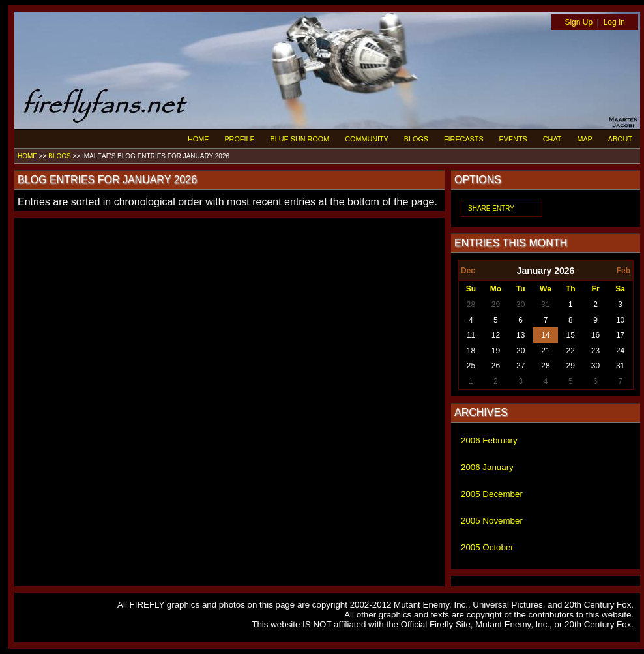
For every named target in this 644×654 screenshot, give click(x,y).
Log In (614, 22)
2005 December (492, 494)
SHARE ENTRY (491, 208)
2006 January (487, 467)
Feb (623, 271)
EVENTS (513, 139)
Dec (468, 271)
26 (496, 366)
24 (620, 351)
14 (545, 335)
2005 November (492, 521)
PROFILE (239, 139)
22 (571, 351)
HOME (198, 139)
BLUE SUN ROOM (300, 139)
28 (471, 305)
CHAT (552, 139)
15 (571, 335)
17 (620, 335)
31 (545, 305)
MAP (584, 139)
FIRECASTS (464, 139)
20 (520, 351)
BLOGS (416, 139)
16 (595, 335)
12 (496, 335)
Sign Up (578, 22)
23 (595, 351)
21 (545, 351)
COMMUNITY (367, 139)
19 (496, 351)
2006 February (489, 440)
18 (471, 351)
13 (520, 335)
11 (471, 335)
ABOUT (620, 139)
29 (496, 305)
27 (520, 366)
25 (471, 366)
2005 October (487, 547)
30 (520, 305)
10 (620, 320)
